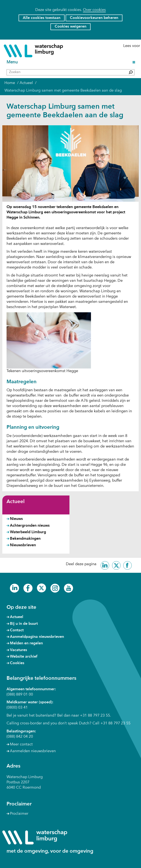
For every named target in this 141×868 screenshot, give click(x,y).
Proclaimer (19, 814)
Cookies (17, 663)
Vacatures (18, 650)
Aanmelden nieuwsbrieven (33, 751)
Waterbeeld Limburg (28, 532)
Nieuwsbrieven (23, 545)
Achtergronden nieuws (30, 526)
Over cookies (94, 10)
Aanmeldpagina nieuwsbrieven (37, 637)
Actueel (16, 502)
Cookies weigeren (70, 27)
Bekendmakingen (25, 539)
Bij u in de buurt (24, 624)
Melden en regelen (26, 643)
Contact (17, 630)
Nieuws (16, 519)
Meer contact (21, 744)
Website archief (24, 657)
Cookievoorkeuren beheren (94, 18)
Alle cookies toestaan (42, 18)
